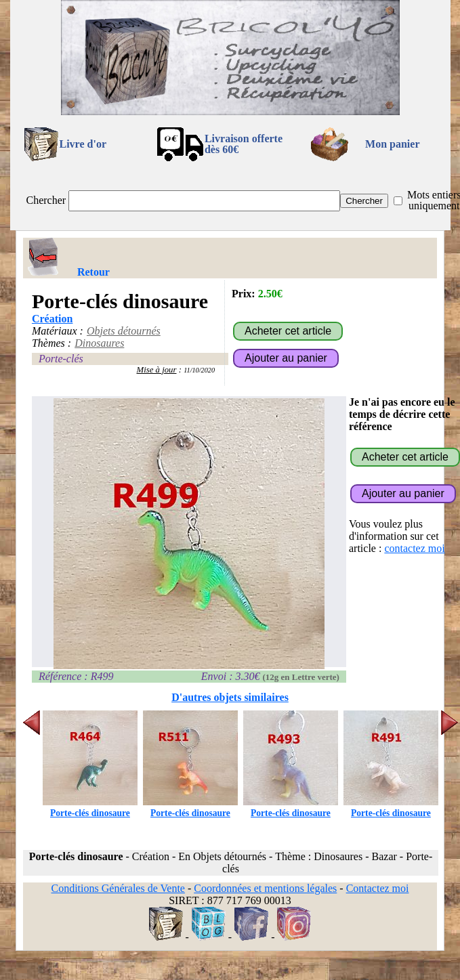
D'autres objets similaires (230, 697)
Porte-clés (61, 359)
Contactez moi (378, 888)
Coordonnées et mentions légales (265, 888)
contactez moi (414, 548)
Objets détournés (124, 331)
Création (52, 319)
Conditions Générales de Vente (118, 888)
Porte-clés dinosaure (90, 808)
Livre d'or (83, 144)
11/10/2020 (199, 370)
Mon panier (392, 144)
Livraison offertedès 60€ (244, 144)
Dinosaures (99, 343)
